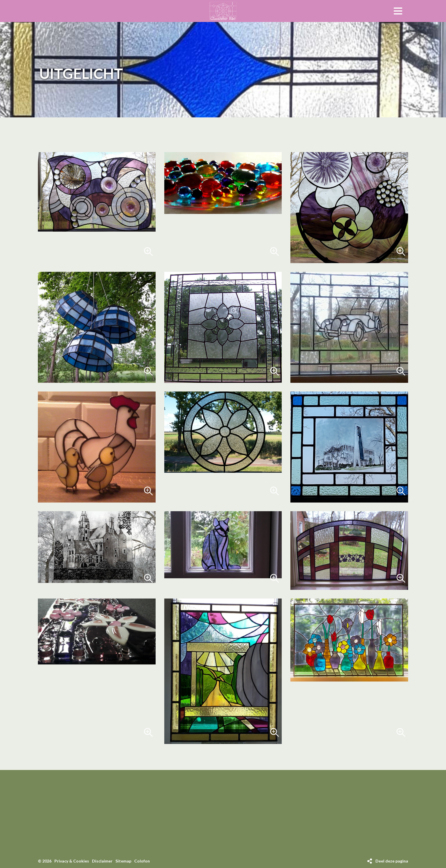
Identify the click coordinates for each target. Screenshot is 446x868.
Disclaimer (102, 861)
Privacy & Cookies (72, 861)
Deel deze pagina (392, 861)
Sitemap (123, 861)
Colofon (142, 861)
